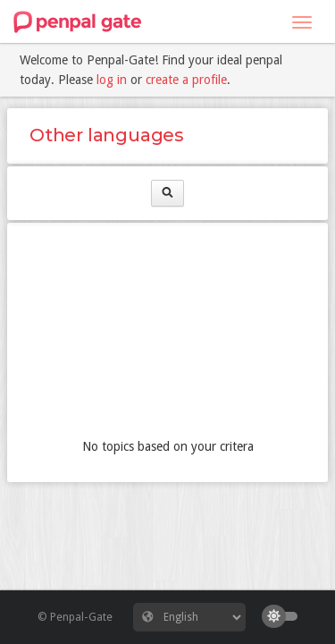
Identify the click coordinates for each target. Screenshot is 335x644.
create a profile (186, 80)
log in (112, 80)
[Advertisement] (167, 335)
